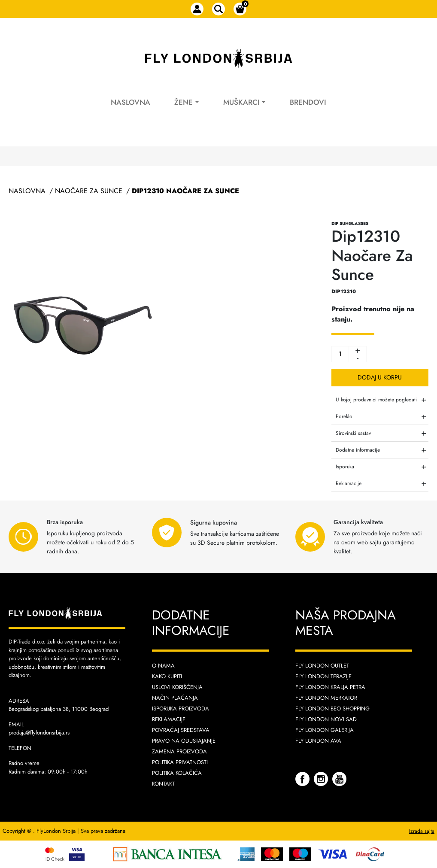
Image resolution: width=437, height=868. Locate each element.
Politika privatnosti (180, 762)
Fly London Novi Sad (326, 719)
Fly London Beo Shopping (332, 709)
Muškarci (241, 102)
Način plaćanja (175, 698)
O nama (163, 666)
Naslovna (130, 102)
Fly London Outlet (322, 666)
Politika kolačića (177, 773)
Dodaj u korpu (380, 377)
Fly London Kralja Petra (330, 687)
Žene (184, 102)
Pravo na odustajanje (184, 741)
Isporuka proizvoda (181, 709)
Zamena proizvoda (179, 751)
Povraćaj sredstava (181, 730)
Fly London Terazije (323, 676)
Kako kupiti (167, 676)
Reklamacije (169, 719)
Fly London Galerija (325, 730)
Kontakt (163, 784)
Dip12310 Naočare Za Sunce (185, 191)
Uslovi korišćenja (177, 687)
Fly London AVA (318, 741)
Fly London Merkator (326, 698)
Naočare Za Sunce (89, 191)
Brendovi (308, 102)
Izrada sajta (422, 831)
